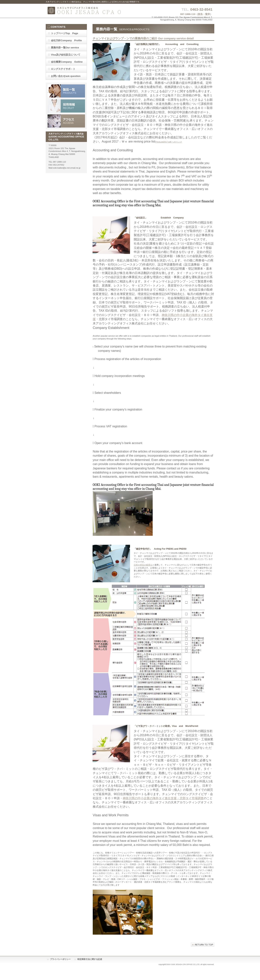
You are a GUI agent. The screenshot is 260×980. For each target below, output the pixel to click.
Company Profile (66, 40)
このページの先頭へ (203, 945)
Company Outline (67, 62)
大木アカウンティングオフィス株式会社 (83, 11)
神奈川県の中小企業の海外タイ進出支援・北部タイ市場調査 (163, 798)
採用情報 (66, 106)
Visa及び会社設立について (66, 55)
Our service (65, 48)
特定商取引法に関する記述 (90, 959)
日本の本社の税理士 (143, 565)
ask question (66, 76)
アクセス (66, 121)
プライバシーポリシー (60, 959)
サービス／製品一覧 (66, 91)
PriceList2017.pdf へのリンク (169, 142)
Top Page (65, 33)
